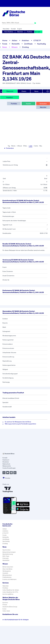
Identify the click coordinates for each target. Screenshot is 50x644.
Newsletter (6, 29)
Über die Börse (7, 569)
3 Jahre (36, 146)
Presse (5, 605)
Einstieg (25, 47)
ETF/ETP (37, 40)
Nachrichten (6, 550)
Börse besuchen (8, 567)
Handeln (5, 573)
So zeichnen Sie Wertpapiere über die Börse (18, 422)
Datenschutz (6, 464)
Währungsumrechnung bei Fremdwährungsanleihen (20, 424)
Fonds (5, 44)
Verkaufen (43, 104)
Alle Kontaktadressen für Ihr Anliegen (16, 620)
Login (38, 32)
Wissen (15, 47)
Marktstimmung (8, 554)
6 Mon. (25, 146)
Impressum (6, 460)
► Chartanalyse (9, 148)
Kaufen (28, 104)
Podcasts (6, 558)
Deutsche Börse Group (10, 607)
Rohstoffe (16, 44)
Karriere (5, 603)
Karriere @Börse (8, 594)
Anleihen (25, 40)
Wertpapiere (7, 571)
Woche (13, 146)
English (20, 29)
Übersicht (10, 91)
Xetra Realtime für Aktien (11, 590)
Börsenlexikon (7, 575)
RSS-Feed (6, 556)
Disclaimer (6, 462)
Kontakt (13, 29)
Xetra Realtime (9, 32)
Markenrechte (7, 466)
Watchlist (20, 32)
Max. (41, 146)
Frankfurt (10, 97)
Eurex (4, 609)
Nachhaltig (41, 44)
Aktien (15, 40)
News (5, 47)
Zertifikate (28, 44)
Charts (24, 91)
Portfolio (30, 32)
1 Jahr (31, 146)
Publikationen (7, 577)
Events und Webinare (9, 579)
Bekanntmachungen (9, 552)
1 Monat (19, 146)
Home (5, 40)
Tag (9, 146)
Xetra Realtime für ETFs (10, 592)
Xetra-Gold (6, 611)
